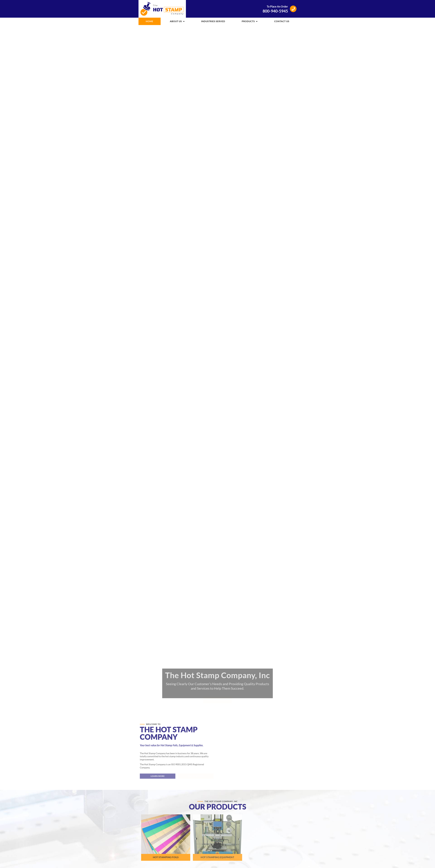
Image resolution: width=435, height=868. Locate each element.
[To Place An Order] (293, 9)
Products (250, 21)
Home (149, 21)
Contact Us (282, 21)
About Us (177, 21)
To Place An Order (277, 6)
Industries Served (213, 21)
